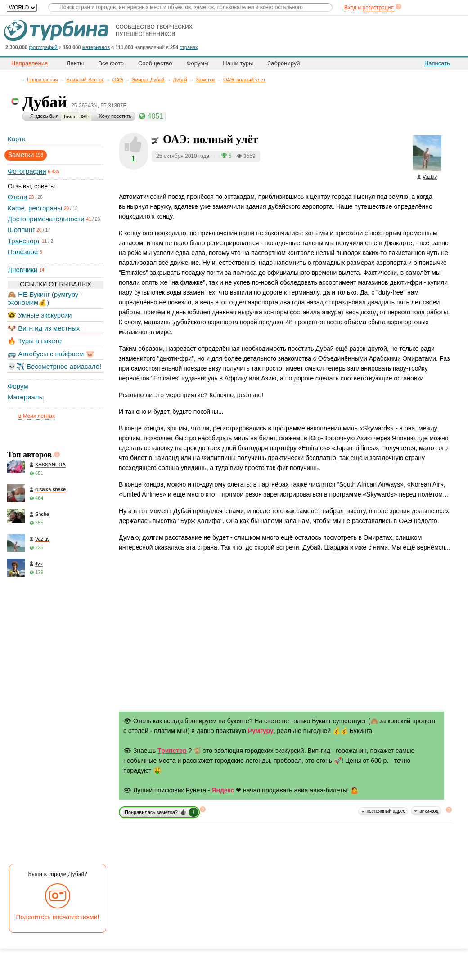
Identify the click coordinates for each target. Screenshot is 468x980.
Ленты (75, 63)
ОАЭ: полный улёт (244, 80)
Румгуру (261, 731)
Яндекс (223, 790)
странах (189, 47)
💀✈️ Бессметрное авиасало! (54, 366)
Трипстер (172, 751)
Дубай (180, 80)
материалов (96, 47)
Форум (18, 386)
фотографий (43, 47)
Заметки (205, 80)
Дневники (22, 270)
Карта (17, 139)
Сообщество (155, 63)
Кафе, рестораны (35, 208)
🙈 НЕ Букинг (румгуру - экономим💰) (45, 298)
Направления (43, 80)
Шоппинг (21, 230)
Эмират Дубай (148, 80)
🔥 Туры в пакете (35, 341)
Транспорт (24, 241)
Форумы (198, 63)
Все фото (111, 63)
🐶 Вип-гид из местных (44, 328)
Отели (17, 197)
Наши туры (238, 63)
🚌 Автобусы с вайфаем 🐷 (51, 354)
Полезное (23, 252)
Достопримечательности (46, 219)
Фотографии (27, 171)
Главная (16, 79)
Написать (437, 63)
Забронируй (283, 63)
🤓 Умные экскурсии (40, 315)
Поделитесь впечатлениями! (58, 917)
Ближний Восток (85, 80)
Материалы (26, 397)
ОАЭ (118, 80)
